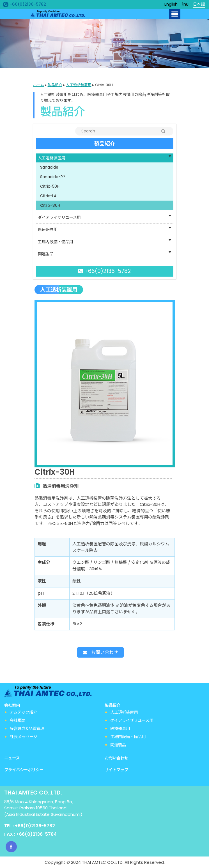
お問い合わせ (100, 652)
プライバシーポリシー (24, 770)
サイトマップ (116, 770)
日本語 (199, 4)
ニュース (12, 758)
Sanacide (49, 167)
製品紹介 (55, 85)
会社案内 (13, 705)
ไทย (185, 4)
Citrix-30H (50, 205)
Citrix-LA (48, 196)
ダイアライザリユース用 (132, 720)
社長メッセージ (24, 737)
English (171, 4)
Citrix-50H (50, 186)
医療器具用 (120, 729)
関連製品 (118, 745)
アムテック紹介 (23, 712)
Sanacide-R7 (53, 177)
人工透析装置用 (79, 85)
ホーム (39, 85)
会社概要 (18, 720)
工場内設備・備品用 (128, 737)
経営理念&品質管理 (27, 729)
